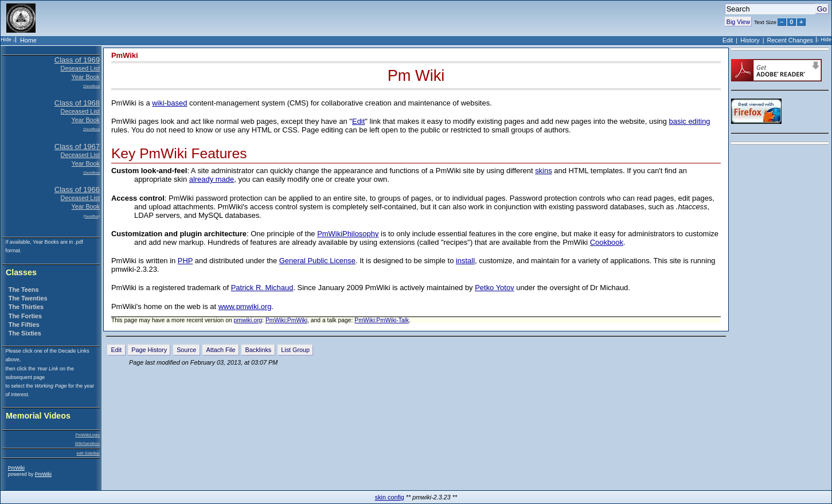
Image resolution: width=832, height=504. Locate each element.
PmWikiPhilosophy (348, 234)
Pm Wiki (416, 75)
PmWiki (16, 468)
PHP (185, 261)
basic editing (690, 121)
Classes (21, 273)
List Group (295, 350)
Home (28, 40)
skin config (390, 497)
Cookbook (607, 242)
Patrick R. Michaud (262, 288)
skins (544, 171)
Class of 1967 (77, 146)
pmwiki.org (248, 320)
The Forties (25, 316)
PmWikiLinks (87, 435)
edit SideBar (88, 453)
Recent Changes (790, 40)
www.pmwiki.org (245, 306)
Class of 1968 (77, 103)
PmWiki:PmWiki (286, 320)
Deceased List (80, 111)
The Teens (24, 290)
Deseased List (80, 68)
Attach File (220, 350)
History (750, 40)
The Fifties (24, 325)
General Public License (317, 261)
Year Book (86, 77)
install (465, 261)
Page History (149, 350)
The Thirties (26, 307)
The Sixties (25, 333)
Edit (728, 40)
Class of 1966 (77, 190)
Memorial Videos (38, 416)
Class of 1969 (77, 60)
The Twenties (28, 298)
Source (186, 350)
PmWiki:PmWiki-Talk (382, 320)
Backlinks (259, 350)
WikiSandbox (87, 444)
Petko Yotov (494, 288)
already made (212, 179)
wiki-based (169, 103)
